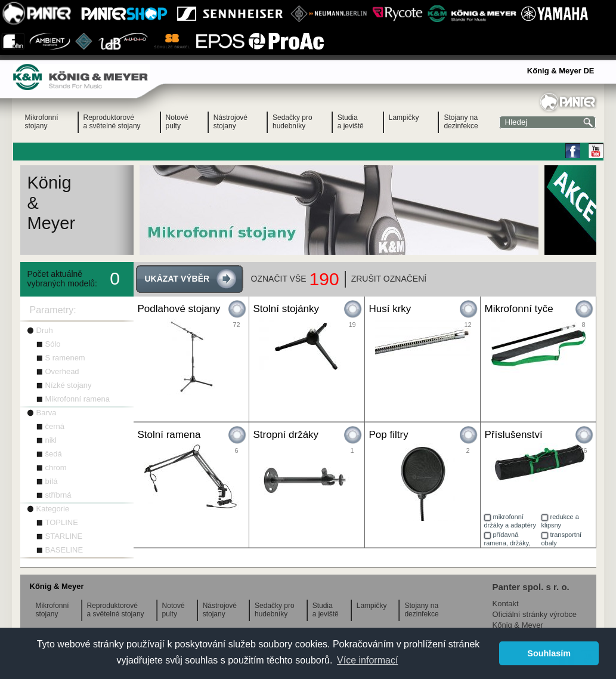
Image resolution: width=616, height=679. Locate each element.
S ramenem (65, 358)
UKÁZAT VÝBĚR (177, 279)
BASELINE (64, 550)
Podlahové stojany (179, 309)
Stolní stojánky (287, 309)
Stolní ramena (169, 435)
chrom (56, 467)
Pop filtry (389, 435)
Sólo (53, 344)
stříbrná (58, 495)
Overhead (62, 371)
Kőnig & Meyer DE (561, 71)
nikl (51, 440)
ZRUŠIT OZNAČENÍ (389, 279)
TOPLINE (62, 522)
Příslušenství (514, 435)
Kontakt (506, 604)
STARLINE (64, 536)
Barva (47, 413)
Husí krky (390, 309)
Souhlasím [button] (549, 653)
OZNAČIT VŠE (279, 279)
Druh (45, 330)
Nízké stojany (69, 385)
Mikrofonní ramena (78, 399)
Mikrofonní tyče (519, 309)
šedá (54, 454)
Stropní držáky (286, 435)
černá (55, 426)
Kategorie (53, 509)
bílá (52, 481)
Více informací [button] (367, 660)
